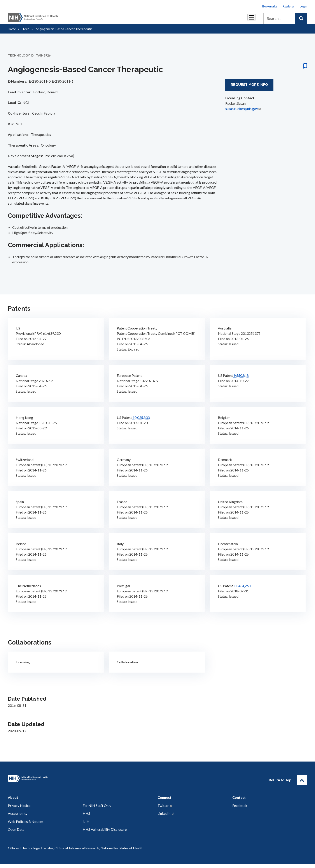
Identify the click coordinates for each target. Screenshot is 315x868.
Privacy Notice (19, 809)
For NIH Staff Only (97, 809)
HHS (86, 817)
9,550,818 (241, 379)
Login (303, 6)
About (247, 20)
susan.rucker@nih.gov (243, 112)
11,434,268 (242, 590)
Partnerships (128, 20)
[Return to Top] (302, 784)
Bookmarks (270, 6)
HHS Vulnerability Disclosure (105, 833)
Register (289, 6)
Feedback (240, 809)
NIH (86, 825)
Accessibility (18, 817)
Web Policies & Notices (26, 825)
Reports (171, 20)
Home (12, 33)
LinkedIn (166, 817)
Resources (191, 20)
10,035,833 (141, 421)
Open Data (16, 833)
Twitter (165, 809)
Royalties (151, 20)
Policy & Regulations (221, 20)
